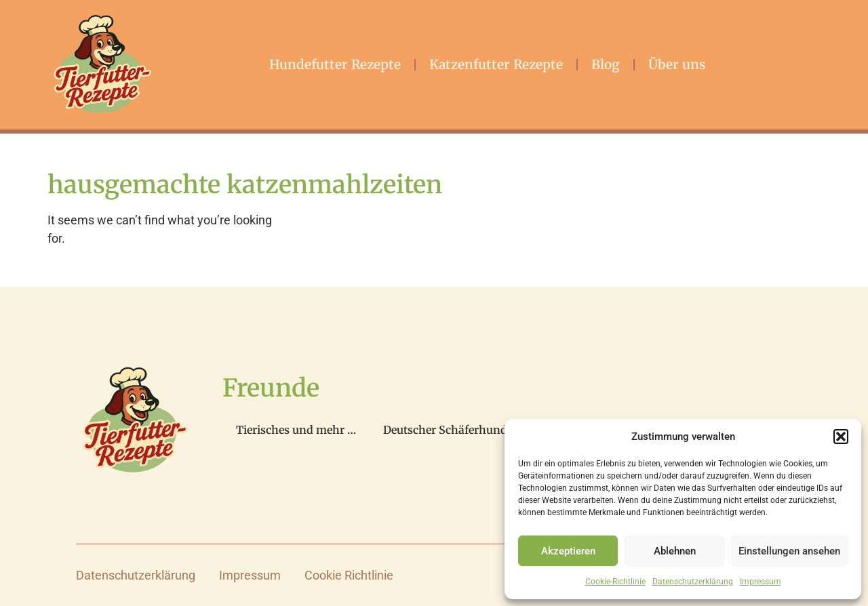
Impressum (761, 582)
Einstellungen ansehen (789, 551)
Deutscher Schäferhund (445, 430)
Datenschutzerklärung (693, 582)
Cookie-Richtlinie (615, 582)
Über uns (677, 64)
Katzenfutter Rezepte (496, 64)
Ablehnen (675, 551)
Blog (606, 64)
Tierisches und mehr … (296, 430)
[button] (841, 437)
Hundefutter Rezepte (335, 64)
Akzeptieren (568, 551)
